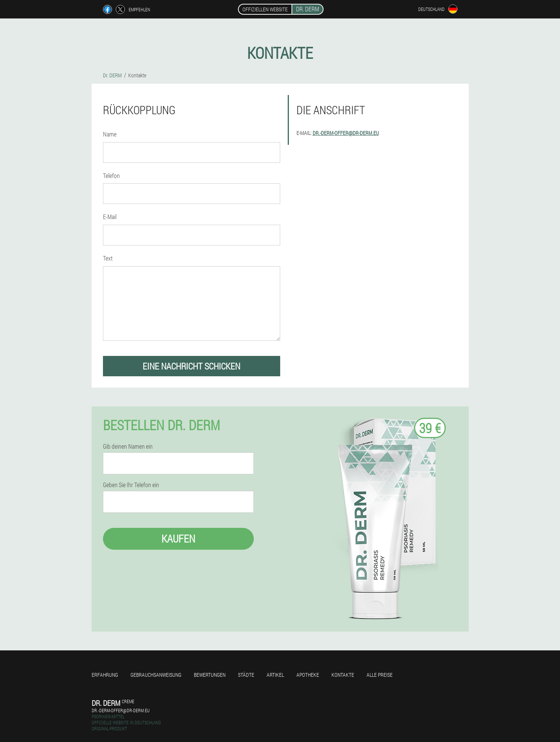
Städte (246, 675)
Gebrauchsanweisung (156, 675)
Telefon (111, 176)
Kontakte (343, 675)
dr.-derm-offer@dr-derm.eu (346, 133)
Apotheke (308, 675)
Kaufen (178, 539)
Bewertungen (210, 675)
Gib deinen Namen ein (128, 446)
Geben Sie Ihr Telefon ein (131, 485)
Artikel (275, 675)
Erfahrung (105, 675)
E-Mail (110, 217)
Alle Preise (380, 675)
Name (110, 134)
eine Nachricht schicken (191, 366)
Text (108, 258)
